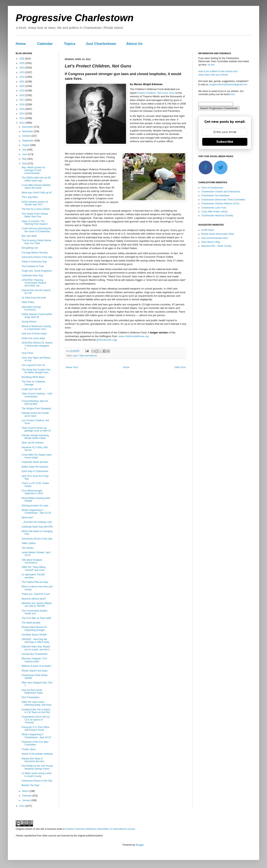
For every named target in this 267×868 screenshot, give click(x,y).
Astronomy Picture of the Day (37, 257)
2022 (22, 77)
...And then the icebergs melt (37, 522)
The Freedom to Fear (33, 266)
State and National (88, 356)
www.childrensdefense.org (133, 336)
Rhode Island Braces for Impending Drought (34, 629)
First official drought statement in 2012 (32, 492)
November (28, 131)
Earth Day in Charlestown (35, 471)
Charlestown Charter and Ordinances (221, 192)
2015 (22, 109)
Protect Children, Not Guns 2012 (156, 93)
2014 (22, 114)
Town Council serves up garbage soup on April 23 (36, 429)
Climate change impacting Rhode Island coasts (35, 437)
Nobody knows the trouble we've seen (35, 414)
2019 (22, 91)
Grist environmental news (214, 238)
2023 (22, 72)
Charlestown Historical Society (217, 216)
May (25, 159)
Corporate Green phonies (35, 462)
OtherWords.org (107, 340)
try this (211, 65)
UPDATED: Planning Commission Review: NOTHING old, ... (34, 283)
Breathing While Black (33, 377)
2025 (22, 63)
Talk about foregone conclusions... (32, 561)
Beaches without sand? (34, 599)
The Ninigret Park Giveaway (36, 409)
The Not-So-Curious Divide (36, 209)
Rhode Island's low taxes (35, 671)
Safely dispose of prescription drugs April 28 (37, 316)
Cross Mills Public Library (214, 212)
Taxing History (29, 322)
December (28, 127)
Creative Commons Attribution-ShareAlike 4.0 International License (100, 829)
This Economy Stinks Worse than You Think (36, 242)
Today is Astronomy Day (34, 262)
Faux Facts (27, 353)
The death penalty (31, 623)
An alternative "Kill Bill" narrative (33, 576)
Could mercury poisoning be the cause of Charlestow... (37, 230)
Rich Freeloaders (31, 697)
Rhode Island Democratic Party (218, 234)
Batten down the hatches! (35, 467)
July (25, 150)
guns (76, 356)
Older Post (180, 367)
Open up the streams (33, 443)
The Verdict (28, 548)
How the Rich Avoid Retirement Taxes (32, 691)
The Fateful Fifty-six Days (35, 582)
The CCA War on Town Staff (36, 618)
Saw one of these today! (34, 334)
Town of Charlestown (212, 188)
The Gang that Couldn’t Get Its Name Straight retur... (36, 371)
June (25, 154)
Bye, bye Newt (29, 236)
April (25, 164)
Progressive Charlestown (75, 18)
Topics (70, 44)
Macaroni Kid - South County (216, 246)
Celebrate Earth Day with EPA (37, 527)
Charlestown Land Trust (214, 208)
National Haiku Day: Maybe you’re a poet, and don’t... (36, 648)
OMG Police (28, 302)
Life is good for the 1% (33, 365)
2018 (22, 95)
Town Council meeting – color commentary (37, 395)
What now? (27, 518)
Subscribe (225, 142)
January (27, 800)
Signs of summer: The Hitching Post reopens (35, 223)
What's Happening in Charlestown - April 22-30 (36, 511)
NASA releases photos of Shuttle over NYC (35, 203)
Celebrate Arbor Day (32, 276)
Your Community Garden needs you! (35, 612)
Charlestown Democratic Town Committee (223, 200)
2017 (22, 100)
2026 (22, 59)
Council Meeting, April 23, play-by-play (35, 402)
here (233, 94)
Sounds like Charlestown (35, 654)
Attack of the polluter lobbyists (37, 754)
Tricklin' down (29, 749)
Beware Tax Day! (31, 785)
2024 (22, 68)
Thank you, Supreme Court (36, 594)
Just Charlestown (101, 44)
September (28, 141)
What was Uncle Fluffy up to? (37, 193)
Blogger (140, 845)
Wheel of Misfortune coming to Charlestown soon (36, 328)
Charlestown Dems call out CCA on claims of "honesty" (36, 720)
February (27, 796)
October (27, 136)
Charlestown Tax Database (215, 196)
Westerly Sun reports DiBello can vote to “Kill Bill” (37, 605)
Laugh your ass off (31, 389)
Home (21, 44)
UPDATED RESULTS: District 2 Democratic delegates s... (37, 346)
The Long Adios (30, 197)
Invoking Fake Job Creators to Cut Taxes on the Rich (36, 711)
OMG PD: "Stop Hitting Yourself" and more (34, 569)
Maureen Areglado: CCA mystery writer (34, 660)
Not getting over (30, 248)
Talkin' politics (29, 543)
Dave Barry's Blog (211, 242)
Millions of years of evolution (36, 666)
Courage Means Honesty (35, 253)
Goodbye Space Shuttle (34, 635)
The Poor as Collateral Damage (33, 383)
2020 (22, 86)
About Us (134, 44)
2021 (22, 82)
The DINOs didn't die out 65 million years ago (36, 179)
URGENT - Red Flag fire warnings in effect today (35, 641)
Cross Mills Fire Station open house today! (37, 456)
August (26, 145)
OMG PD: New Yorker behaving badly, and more (37, 703)
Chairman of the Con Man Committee (35, 743)
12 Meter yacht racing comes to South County (37, 775)
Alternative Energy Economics (31, 308)
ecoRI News (208, 230)
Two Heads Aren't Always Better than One (35, 215)
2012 (22, 123)
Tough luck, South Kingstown (37, 271)
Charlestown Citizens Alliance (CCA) (220, 204)
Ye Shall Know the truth (34, 298)
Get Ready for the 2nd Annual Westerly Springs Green (37, 767)
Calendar (45, 44)
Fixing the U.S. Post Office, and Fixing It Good (36, 729)
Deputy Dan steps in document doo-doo (33, 760)
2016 (22, 105)
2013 (22, 118)
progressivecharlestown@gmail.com (228, 85)
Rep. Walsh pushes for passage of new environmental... (33, 170)
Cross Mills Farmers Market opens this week (36, 187)
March (26, 791)
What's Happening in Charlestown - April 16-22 (36, 736)
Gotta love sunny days (33, 338)
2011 (22, 806)
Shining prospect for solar (35, 506)
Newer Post (72, 367)
